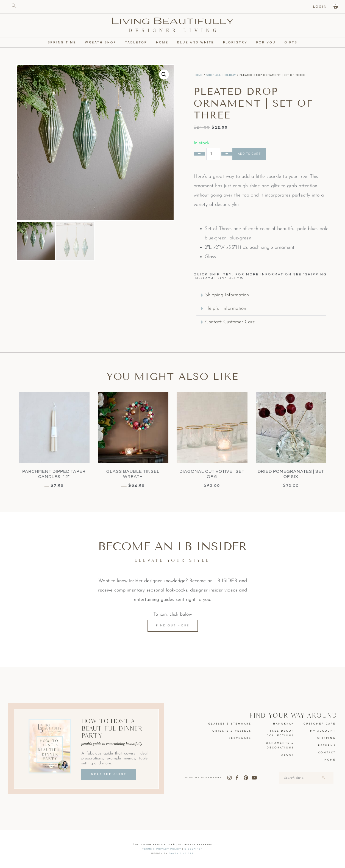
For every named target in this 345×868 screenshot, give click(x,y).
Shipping (326, 738)
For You (269, 42)
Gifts (294, 42)
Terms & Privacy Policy (162, 849)
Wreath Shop (99, 42)
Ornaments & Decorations (280, 745)
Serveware (240, 738)
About (288, 755)
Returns (327, 746)
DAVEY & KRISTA (181, 853)
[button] (164, 74)
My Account (323, 731)
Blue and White (197, 42)
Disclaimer (194, 849)
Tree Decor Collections (280, 733)
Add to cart (249, 154)
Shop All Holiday (221, 75)
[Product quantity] (213, 154)
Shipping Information (227, 295)
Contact (327, 753)
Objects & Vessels (232, 731)
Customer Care (320, 724)
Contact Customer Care (230, 322)
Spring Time (59, 42)
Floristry (238, 42)
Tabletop (136, 42)
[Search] (323, 778)
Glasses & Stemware (230, 724)
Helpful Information (226, 309)
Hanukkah (284, 724)
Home (162, 42)
